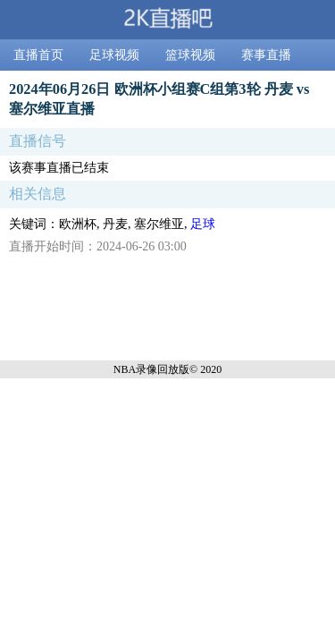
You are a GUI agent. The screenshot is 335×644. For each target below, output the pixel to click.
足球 (203, 224)
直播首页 (38, 55)
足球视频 (114, 55)
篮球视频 (190, 55)
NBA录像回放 (146, 369)
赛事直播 (266, 55)
